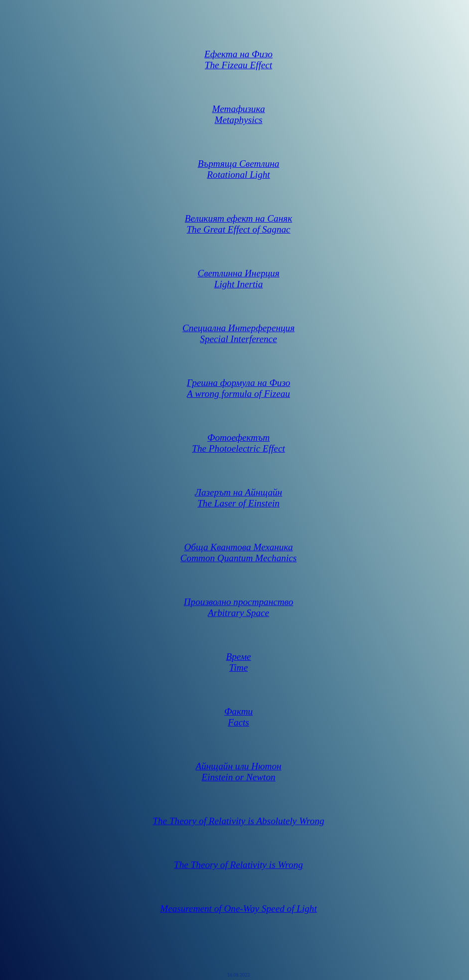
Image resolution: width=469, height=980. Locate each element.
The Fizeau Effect (238, 65)
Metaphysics (239, 120)
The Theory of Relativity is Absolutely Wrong (238, 821)
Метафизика (238, 109)
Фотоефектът (238, 437)
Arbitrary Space (238, 613)
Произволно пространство (239, 602)
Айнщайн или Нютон (238, 766)
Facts (238, 722)
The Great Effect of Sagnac (238, 229)
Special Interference (238, 339)
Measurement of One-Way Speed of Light (238, 909)
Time (238, 668)
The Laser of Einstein (238, 503)
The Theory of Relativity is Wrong (238, 865)
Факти (238, 711)
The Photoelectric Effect (238, 448)
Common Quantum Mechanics (238, 558)
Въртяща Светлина (239, 164)
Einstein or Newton (238, 777)
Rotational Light (238, 175)
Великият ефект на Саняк (238, 218)
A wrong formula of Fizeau (238, 394)
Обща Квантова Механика (239, 547)
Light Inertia (239, 284)
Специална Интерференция (238, 328)
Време (238, 657)
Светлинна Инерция (238, 273)
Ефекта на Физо (238, 54)
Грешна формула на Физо (238, 383)
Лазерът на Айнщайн (238, 492)
